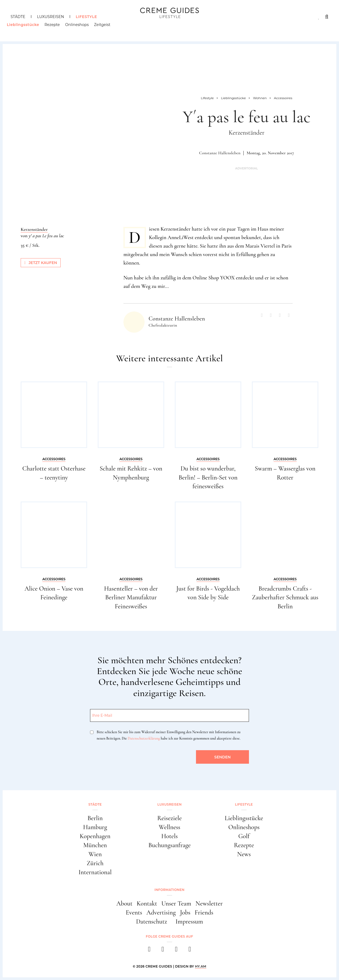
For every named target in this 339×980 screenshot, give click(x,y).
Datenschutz (152, 922)
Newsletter (209, 904)
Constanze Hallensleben (220, 153)
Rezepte (56, 28)
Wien (95, 854)
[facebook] (149, 951)
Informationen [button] (169, 890)
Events (134, 913)
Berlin (95, 818)
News (244, 854)
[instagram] (163, 951)
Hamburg (95, 827)
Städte (18, 17)
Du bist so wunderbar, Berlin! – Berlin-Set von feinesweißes (208, 477)
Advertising (161, 913)
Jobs (185, 913)
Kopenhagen (95, 836)
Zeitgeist (106, 28)
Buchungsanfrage (169, 845)
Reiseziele (169, 818)
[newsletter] (190, 951)
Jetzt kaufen (41, 263)
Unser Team (176, 904)
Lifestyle (86, 17)
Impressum (189, 922)
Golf (244, 836)
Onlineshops (81, 28)
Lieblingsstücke (27, 28)
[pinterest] (176, 951)
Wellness (169, 827)
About (124, 904)
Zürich (95, 863)
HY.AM (201, 966)
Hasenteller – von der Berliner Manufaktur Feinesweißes (131, 597)
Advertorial (247, 168)
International (95, 872)
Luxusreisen (51, 17)
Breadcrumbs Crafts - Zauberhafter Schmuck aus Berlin (285, 597)
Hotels (169, 836)
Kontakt (147, 904)
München (95, 845)
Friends (204, 913)
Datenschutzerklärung (144, 738)
